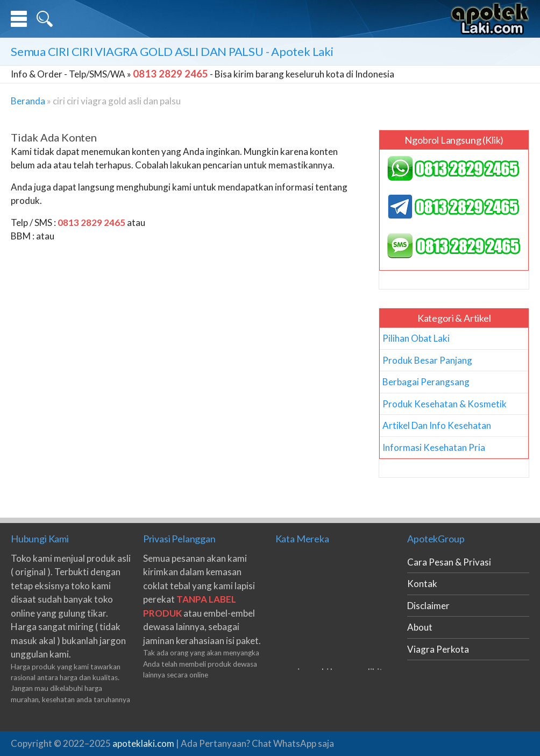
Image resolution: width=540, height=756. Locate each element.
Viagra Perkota (438, 649)
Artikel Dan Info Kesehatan (437, 425)
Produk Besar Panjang (427, 360)
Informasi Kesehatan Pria (434, 447)
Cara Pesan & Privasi (449, 562)
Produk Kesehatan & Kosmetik (445, 404)
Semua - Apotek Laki (172, 51)
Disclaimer (428, 606)
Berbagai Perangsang (426, 382)
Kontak (422, 584)
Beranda (28, 101)
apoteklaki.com (143, 743)
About (420, 627)
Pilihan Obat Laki (416, 338)
